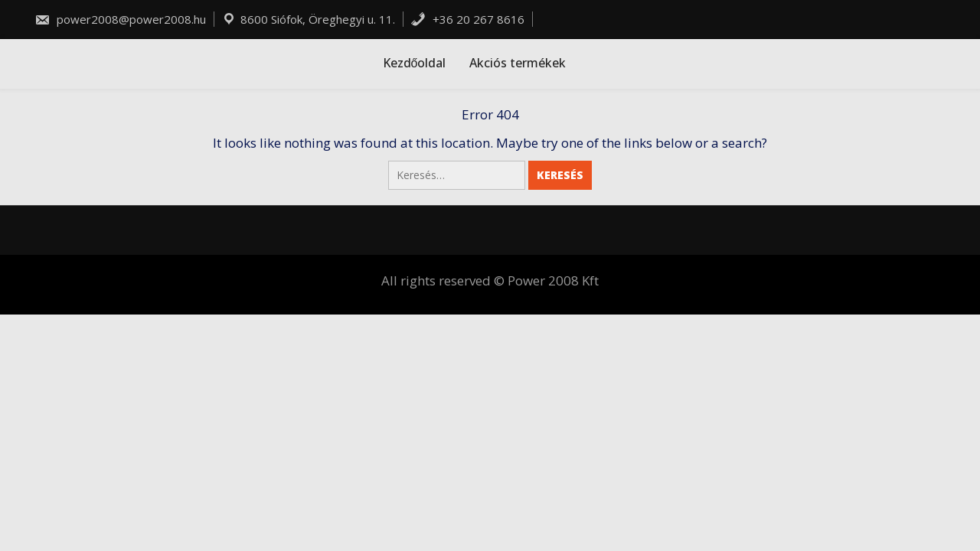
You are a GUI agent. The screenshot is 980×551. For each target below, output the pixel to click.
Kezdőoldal (415, 63)
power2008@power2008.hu (120, 19)
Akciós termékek (518, 63)
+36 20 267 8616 (467, 19)
